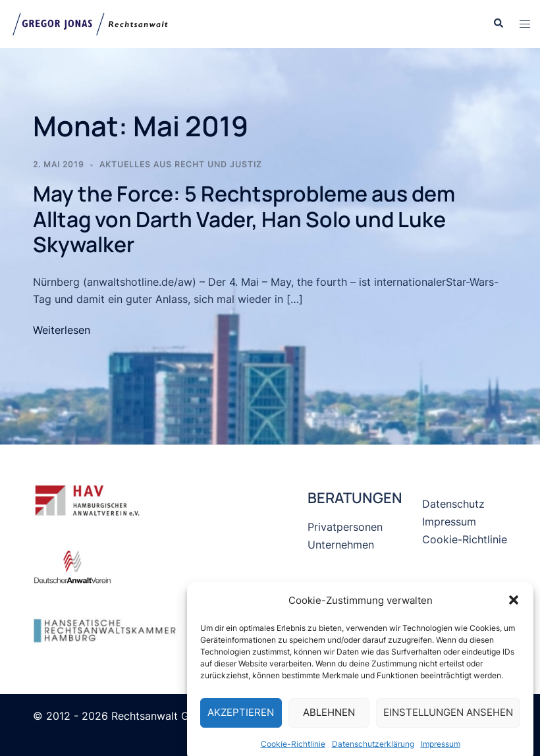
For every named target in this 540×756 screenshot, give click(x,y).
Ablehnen (329, 719)
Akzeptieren (241, 719)
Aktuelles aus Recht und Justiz (181, 164)
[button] (514, 608)
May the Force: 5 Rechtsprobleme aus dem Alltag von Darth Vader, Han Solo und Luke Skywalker (244, 219)
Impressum (441, 751)
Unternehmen (341, 545)
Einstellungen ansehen (448, 719)
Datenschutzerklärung (373, 751)
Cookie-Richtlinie (293, 751)
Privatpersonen (345, 527)
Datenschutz (453, 504)
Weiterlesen (62, 330)
